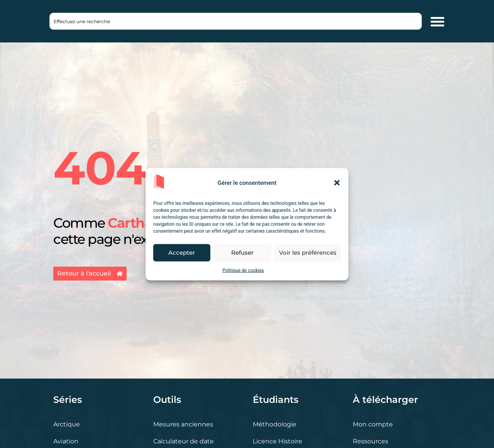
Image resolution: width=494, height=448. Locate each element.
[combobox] (236, 21)
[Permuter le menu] (437, 21)
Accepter (182, 253)
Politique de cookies (243, 270)
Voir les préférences (308, 253)
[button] (337, 183)
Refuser (242, 253)
